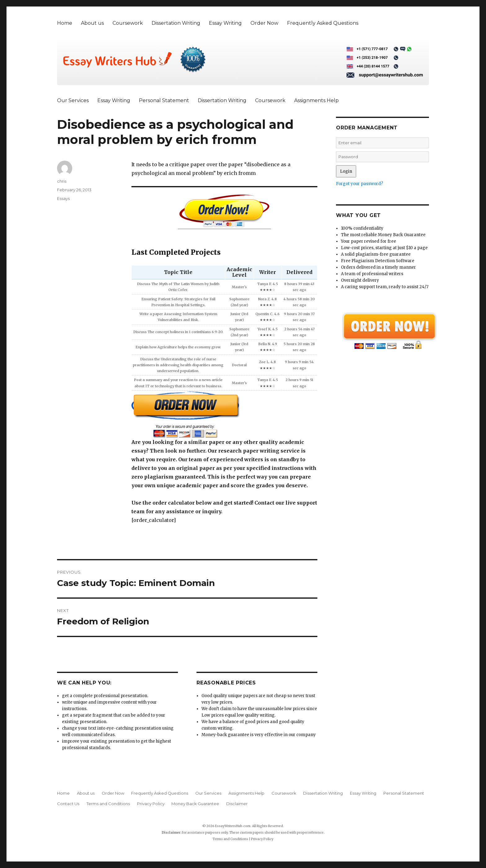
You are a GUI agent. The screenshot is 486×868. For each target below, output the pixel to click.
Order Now (264, 23)
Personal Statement (164, 100)
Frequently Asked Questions (323, 23)
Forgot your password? (360, 184)
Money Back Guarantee (195, 804)
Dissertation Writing (176, 23)
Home (65, 23)
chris (62, 181)
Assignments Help (316, 100)
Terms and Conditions (108, 804)
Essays (63, 198)
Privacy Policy (151, 804)
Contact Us (68, 804)
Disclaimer (237, 804)
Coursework (128, 23)
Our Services (73, 100)
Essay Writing (225, 23)
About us (92, 23)
